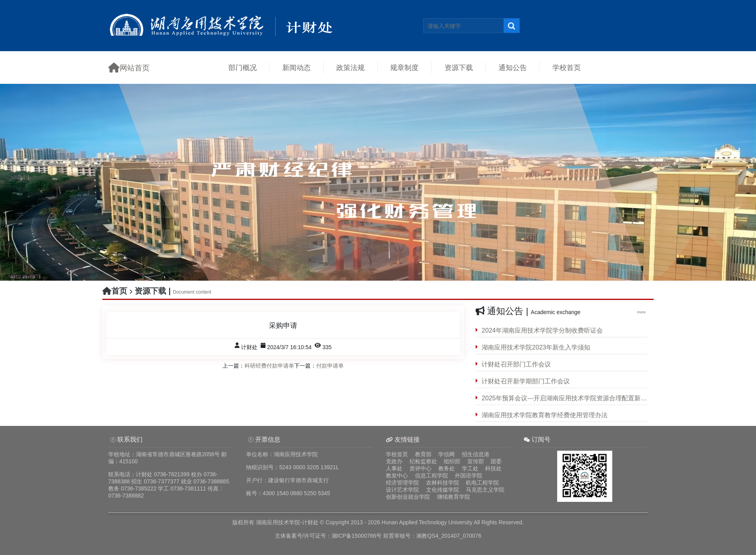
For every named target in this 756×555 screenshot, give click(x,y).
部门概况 (243, 68)
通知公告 (513, 68)
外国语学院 (469, 475)
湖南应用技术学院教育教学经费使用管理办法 (545, 415)
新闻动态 (296, 68)
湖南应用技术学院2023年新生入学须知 (536, 347)
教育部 (423, 454)
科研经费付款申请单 (269, 366)
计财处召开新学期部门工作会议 (526, 381)
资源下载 (459, 68)
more (642, 312)
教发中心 (397, 475)
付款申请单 (330, 366)
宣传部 (476, 461)
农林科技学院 (443, 483)
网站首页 (129, 68)
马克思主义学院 (485, 490)
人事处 (394, 468)
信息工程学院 (432, 475)
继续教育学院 (454, 497)
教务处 (447, 468)
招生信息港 (476, 454)
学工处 (470, 468)
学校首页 (567, 68)
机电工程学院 (482, 483)
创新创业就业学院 (408, 497)
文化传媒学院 (443, 490)
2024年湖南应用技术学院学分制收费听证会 (542, 330)
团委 (496, 461)
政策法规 (350, 68)
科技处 (493, 468)
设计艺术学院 (402, 490)
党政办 (394, 461)
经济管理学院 (402, 483)
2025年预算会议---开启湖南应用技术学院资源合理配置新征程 (565, 398)
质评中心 (421, 468)
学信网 (447, 454)
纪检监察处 (423, 461)
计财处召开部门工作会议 (516, 364)
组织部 (452, 461)
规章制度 (404, 68)
